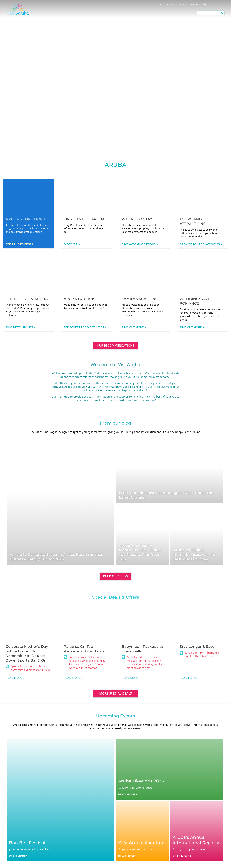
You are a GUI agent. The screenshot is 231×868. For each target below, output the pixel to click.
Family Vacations (140, 299)
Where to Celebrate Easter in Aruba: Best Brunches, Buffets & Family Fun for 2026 (57, 557)
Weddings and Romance (195, 301)
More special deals (116, 693)
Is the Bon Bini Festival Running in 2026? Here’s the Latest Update (166, 495)
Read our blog (116, 576)
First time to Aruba (84, 219)
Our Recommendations (116, 345)
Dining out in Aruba (27, 299)
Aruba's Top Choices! (28, 219)
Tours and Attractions (193, 222)
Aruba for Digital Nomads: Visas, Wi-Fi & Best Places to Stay (194, 555)
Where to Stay (137, 219)
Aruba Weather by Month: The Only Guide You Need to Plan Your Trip (140, 552)
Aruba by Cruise (81, 299)
